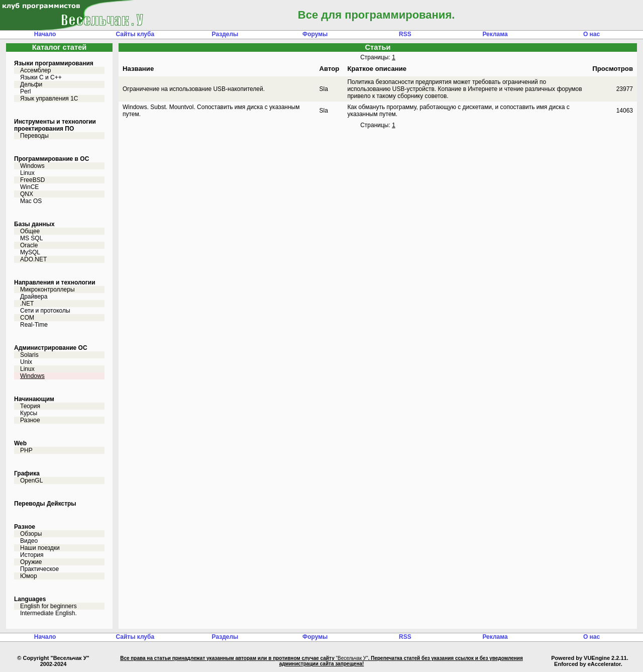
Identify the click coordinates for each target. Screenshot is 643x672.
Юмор (29, 576)
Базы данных (34, 224)
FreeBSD (32, 180)
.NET (27, 304)
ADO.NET (33, 259)
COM (27, 318)
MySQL (30, 252)
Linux (27, 173)
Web (20, 443)
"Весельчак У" (352, 658)
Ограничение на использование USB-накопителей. (194, 89)
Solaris (29, 355)
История (32, 555)
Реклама (495, 34)
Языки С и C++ (41, 77)
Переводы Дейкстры (45, 504)
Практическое (39, 569)
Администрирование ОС (51, 348)
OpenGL (31, 481)
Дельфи (31, 84)
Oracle (29, 245)
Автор (330, 69)
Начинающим (34, 399)
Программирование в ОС (51, 159)
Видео (29, 541)
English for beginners (48, 606)
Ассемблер (35, 70)
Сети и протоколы (45, 311)
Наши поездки (40, 548)
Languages (30, 599)
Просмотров (613, 69)
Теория (30, 406)
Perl (25, 91)
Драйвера (34, 297)
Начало (45, 34)
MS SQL (31, 238)
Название (138, 69)
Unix (26, 362)
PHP (26, 450)
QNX (27, 194)
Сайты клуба (135, 34)
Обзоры (31, 534)
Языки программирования (54, 63)
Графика (27, 473)
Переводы (34, 136)
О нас (592, 34)
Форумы (315, 34)
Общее (30, 231)
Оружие (31, 562)
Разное (30, 420)
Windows (32, 166)
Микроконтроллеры (47, 290)
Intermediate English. (48, 613)
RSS (405, 34)
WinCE (29, 187)
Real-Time (34, 325)
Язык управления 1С (49, 99)
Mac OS (31, 201)
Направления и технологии (55, 282)
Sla (324, 89)
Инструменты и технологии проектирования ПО (55, 125)
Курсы (29, 413)
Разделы (225, 34)
